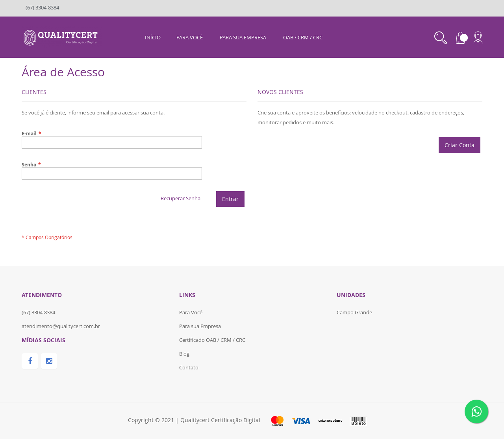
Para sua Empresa (200, 326)
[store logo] (62, 37)
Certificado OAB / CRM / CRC (212, 340)
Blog (184, 354)
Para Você (191, 312)
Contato (189, 367)
